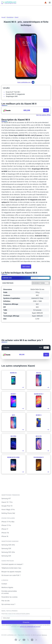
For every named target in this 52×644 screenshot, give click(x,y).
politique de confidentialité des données (30, 627)
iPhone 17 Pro (6, 525)
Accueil (3, 17)
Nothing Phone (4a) (8, 513)
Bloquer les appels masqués (11, 572)
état (41, 347)
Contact (4, 584)
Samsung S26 (6, 548)
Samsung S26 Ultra (8, 545)
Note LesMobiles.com (26, 82)
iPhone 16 (5, 536)
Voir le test (26, 267)
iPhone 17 (5, 529)
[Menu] (50, 3)
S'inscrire (26, 622)
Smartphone (10, 17)
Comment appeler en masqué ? (12, 564)
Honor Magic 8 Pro (8, 510)
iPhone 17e (5, 533)
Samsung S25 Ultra (8, 552)
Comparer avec (7, 278)
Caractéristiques (8, 283)
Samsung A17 (6, 498)
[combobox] (40, 278)
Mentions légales (7, 587)
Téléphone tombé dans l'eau (11, 568)
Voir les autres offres (43, 115)
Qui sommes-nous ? (8, 604)
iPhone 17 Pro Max (8, 522)
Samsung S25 (6, 556)
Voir (46, 110)
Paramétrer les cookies (9, 597)
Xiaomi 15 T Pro (7, 502)
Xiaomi (17, 17)
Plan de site (5, 601)
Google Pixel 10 (7, 506)
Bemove (44, 635)
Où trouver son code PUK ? (11, 575)
